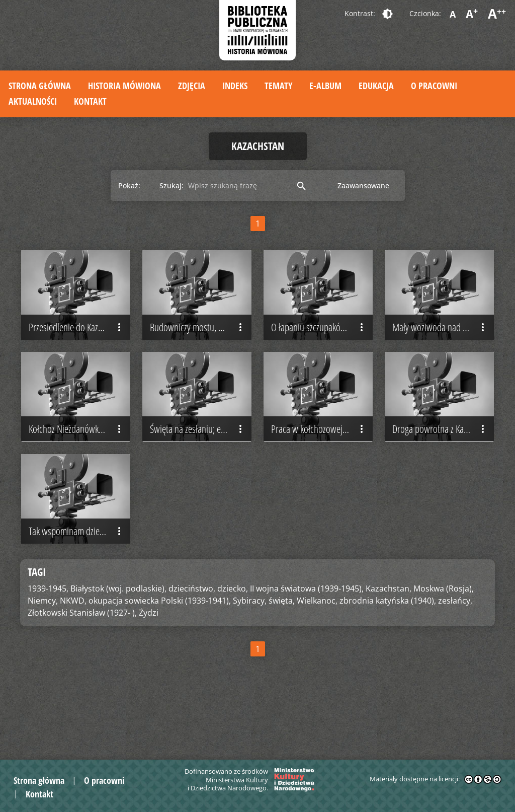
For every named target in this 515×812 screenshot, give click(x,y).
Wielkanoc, (317, 659)
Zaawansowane (363, 186)
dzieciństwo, (192, 647)
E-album (325, 86)
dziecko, (233, 647)
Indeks (235, 86)
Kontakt (90, 101)
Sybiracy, (250, 659)
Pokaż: (129, 186)
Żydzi (149, 671)
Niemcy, (43, 659)
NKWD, (73, 659)
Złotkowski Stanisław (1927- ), (82, 671)
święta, (282, 659)
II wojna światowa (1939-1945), (307, 647)
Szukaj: (171, 186)
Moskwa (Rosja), (444, 647)
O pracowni (434, 86)
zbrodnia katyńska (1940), (388, 659)
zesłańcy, (455, 659)
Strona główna (40, 86)
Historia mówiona (124, 86)
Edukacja (376, 86)
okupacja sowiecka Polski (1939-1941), (160, 659)
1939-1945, (48, 647)
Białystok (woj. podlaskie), (118, 647)
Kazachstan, (389, 647)
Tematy (278, 86)
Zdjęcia (192, 86)
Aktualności (33, 101)
